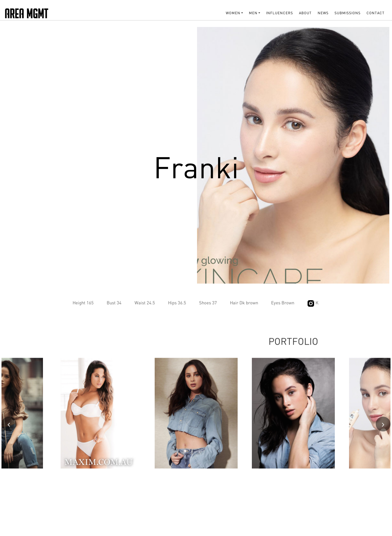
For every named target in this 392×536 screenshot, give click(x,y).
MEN (253, 13)
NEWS (323, 13)
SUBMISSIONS (348, 13)
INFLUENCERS (280, 13)
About (305, 13)
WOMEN (233, 13)
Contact (376, 13)
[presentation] (9, 428)
